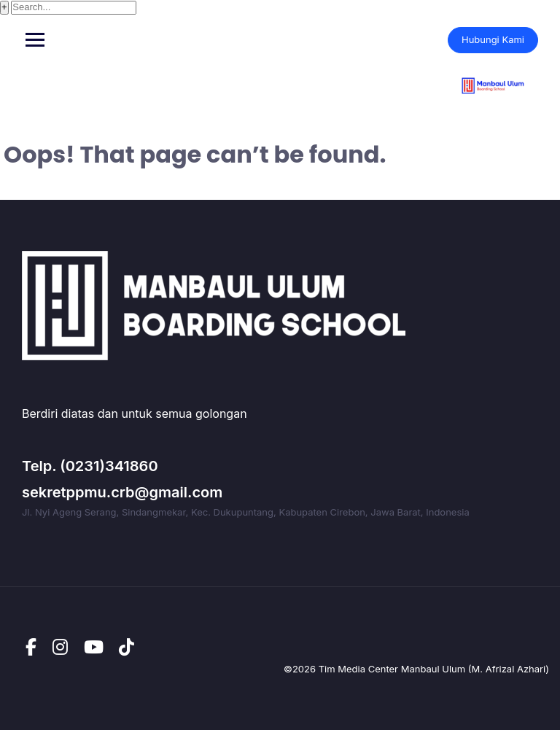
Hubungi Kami (493, 39)
